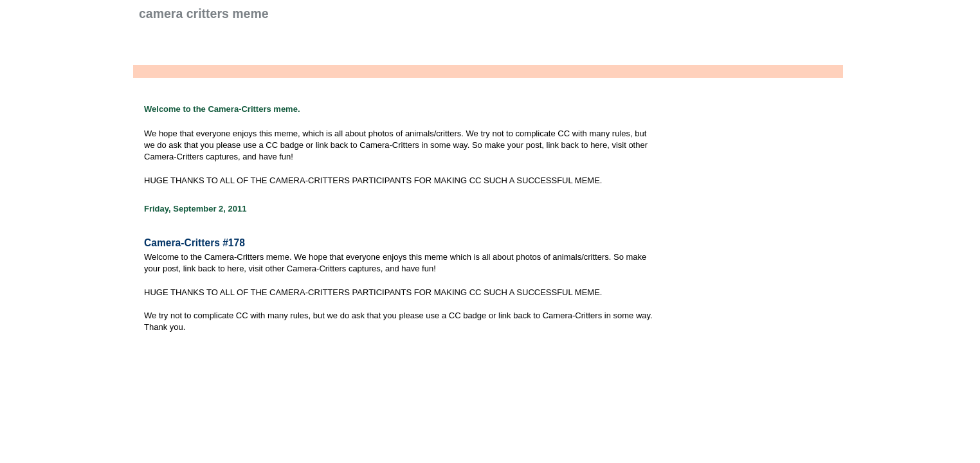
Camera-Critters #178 (195, 243)
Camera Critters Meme (204, 14)
